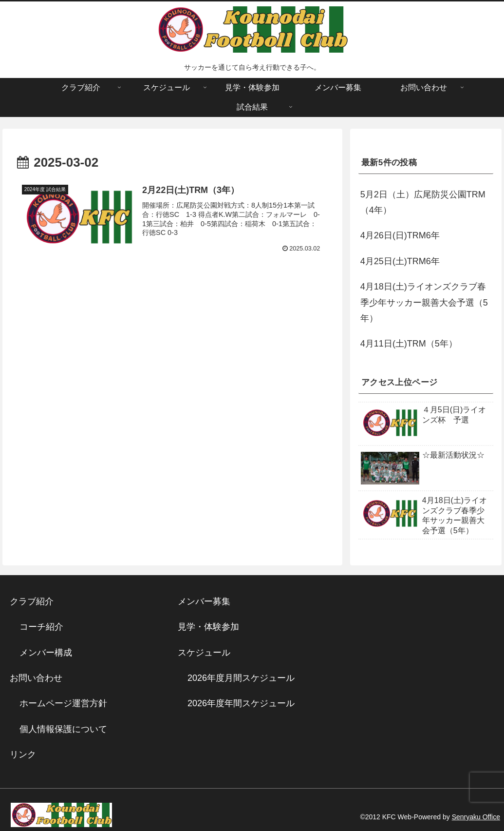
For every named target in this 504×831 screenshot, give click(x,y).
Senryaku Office (476, 817)
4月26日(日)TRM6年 (400, 235)
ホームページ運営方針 (63, 703)
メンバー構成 (46, 653)
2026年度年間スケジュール (241, 703)
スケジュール (204, 653)
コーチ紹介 (41, 627)
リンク (23, 754)
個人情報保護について (63, 729)
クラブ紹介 (36, 601)
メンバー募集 (204, 601)
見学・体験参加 (208, 627)
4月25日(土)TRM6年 (400, 261)
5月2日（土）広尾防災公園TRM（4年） (423, 202)
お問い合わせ (36, 678)
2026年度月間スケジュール (241, 678)
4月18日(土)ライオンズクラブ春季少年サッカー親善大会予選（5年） (424, 302)
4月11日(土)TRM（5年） (409, 344)
